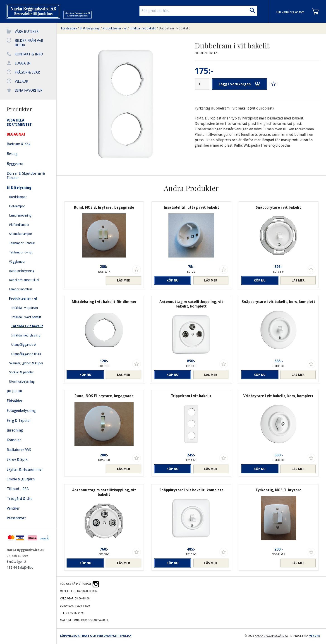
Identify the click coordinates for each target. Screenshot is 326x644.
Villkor (21, 81)
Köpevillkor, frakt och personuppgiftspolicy (96, 636)
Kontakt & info (29, 54)
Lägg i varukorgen (240, 84)
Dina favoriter (29, 90)
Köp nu (172, 280)
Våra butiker (27, 32)
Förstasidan (69, 28)
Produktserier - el (115, 28)
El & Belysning (90, 28)
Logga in (23, 63)
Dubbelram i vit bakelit (174, 28)
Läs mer (123, 280)
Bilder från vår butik (29, 43)
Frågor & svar (27, 72)
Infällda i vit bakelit (143, 28)
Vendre (315, 636)
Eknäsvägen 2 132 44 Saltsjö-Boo (20, 565)
